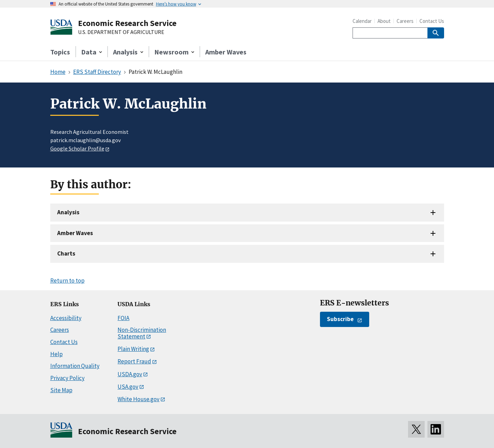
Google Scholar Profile (77, 148)
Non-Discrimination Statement (142, 333)
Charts (66, 253)
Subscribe (340, 319)
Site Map (61, 390)
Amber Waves (226, 52)
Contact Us (432, 21)
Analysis (68, 212)
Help (57, 354)
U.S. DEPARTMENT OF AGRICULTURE (121, 32)
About (384, 21)
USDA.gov (130, 374)
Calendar (362, 21)
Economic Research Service (127, 23)
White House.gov (138, 399)
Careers (405, 21)
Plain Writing (133, 349)
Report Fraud (134, 361)
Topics (60, 52)
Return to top (67, 281)
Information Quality (75, 366)
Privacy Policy (67, 378)
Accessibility (66, 318)
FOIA (123, 318)
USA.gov (128, 387)
